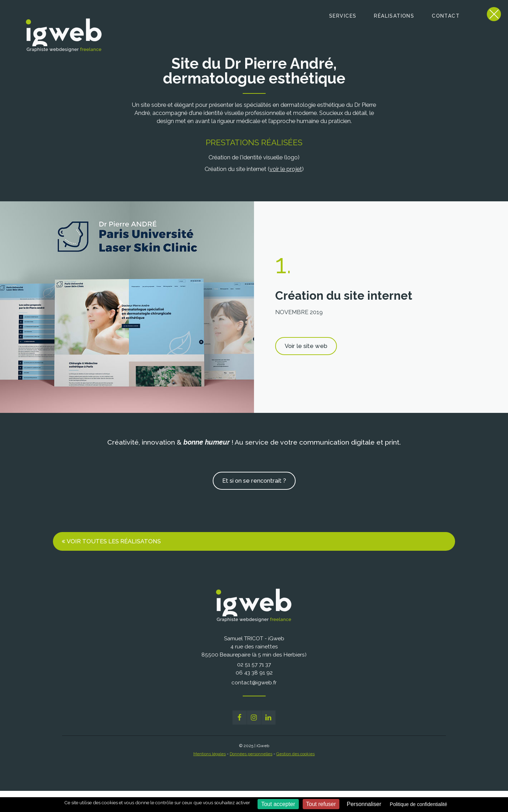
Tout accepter (278, 804)
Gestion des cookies (295, 754)
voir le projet (286, 169)
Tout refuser (321, 804)
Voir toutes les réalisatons (114, 541)
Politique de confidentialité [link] (419, 804)
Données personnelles (251, 754)
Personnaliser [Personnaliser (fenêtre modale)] (364, 804)
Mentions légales (210, 754)
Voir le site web (306, 346)
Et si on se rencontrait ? (254, 481)
